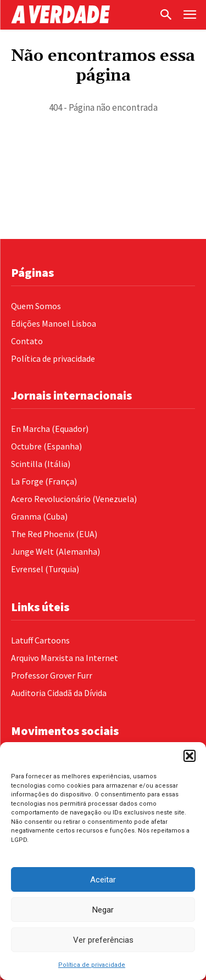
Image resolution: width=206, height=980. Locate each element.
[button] (190, 756)
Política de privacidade (92, 965)
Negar (103, 910)
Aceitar (103, 880)
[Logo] (82, 15)
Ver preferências (103, 940)
